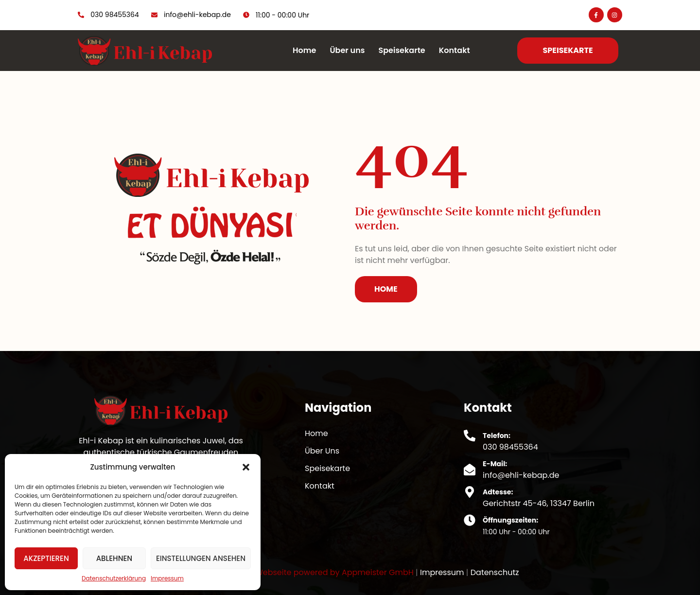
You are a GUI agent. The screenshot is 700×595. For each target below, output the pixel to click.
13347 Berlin (572, 503)
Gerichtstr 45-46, (516, 503)
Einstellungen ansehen (201, 558)
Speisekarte (402, 50)
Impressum (167, 578)
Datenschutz (495, 572)
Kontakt (455, 50)
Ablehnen (114, 558)
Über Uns (322, 451)
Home (304, 50)
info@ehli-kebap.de (521, 475)
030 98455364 (510, 447)
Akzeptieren (46, 558)
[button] (246, 467)
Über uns (347, 50)
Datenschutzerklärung (114, 578)
